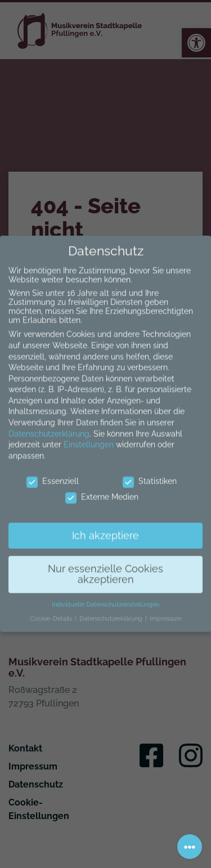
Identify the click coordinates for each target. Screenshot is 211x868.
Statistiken (150, 473)
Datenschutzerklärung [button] (112, 610)
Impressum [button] (166, 610)
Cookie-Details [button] (52, 610)
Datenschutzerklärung (49, 426)
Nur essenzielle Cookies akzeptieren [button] (105, 566)
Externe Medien (102, 489)
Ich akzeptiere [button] (105, 527)
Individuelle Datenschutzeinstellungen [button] (105, 597)
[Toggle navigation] (190, 847)
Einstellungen (89, 437)
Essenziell (53, 473)
